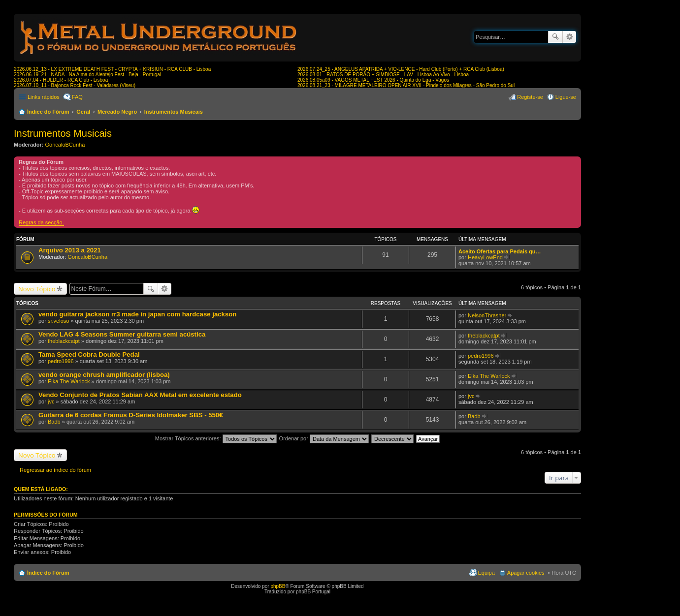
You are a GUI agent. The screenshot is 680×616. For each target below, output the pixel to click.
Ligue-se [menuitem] (566, 97)
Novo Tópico (37, 289)
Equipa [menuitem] (486, 573)
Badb (54, 422)
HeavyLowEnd (485, 257)
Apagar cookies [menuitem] (526, 573)
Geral (83, 112)
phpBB (278, 586)
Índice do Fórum (48, 112)
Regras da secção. (41, 222)
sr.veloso (58, 321)
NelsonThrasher (487, 315)
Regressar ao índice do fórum (55, 470)
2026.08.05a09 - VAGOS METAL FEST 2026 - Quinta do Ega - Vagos (373, 80)
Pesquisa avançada (569, 37)
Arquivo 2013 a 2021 (70, 250)
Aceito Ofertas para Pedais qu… (500, 251)
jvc (51, 401)
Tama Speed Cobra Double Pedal (89, 354)
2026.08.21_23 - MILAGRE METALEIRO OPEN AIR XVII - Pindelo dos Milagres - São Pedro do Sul (406, 85)
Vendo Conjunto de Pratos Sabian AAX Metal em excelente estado (140, 395)
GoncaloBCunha (65, 145)
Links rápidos (44, 97)
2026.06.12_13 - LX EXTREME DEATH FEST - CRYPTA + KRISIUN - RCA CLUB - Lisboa (112, 69)
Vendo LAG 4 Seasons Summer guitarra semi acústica (122, 334)
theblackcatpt (64, 341)
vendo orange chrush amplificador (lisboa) (104, 375)
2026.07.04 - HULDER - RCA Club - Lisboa (61, 80)
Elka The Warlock (69, 381)
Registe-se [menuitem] (530, 97)
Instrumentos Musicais (174, 112)
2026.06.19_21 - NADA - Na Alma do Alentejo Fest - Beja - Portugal (87, 75)
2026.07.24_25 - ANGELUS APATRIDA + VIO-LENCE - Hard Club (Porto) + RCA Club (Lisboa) (401, 69)
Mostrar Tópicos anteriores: (216, 438)
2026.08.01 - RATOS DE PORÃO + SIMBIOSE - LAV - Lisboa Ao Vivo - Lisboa (383, 75)
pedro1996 (61, 361)
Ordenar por (324, 438)
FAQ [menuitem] (77, 97)
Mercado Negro (117, 112)
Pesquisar (555, 37)
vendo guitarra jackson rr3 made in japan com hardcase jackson (137, 314)
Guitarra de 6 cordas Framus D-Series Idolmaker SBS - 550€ (131, 415)
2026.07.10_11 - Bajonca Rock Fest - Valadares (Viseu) (75, 85)
